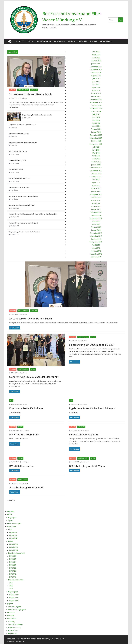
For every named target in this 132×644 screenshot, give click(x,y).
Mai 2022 (96, 180)
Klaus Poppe (23, 98)
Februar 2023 (96, 162)
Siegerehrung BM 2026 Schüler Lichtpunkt (37, 115)
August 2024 (96, 111)
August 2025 (96, 76)
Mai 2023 (96, 153)
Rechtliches (105, 42)
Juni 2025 (96, 82)
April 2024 (96, 123)
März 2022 (96, 186)
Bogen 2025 (14, 598)
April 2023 (96, 156)
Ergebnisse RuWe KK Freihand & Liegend (23, 143)
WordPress (21, 641)
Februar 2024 (96, 129)
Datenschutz (13, 630)
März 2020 (96, 224)
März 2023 (96, 159)
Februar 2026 (96, 61)
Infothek (93, 42)
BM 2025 (13, 559)
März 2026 (96, 58)
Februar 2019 (96, 251)
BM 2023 (13, 565)
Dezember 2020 (96, 212)
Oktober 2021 (96, 197)
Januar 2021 (96, 209)
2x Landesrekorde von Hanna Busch (30, 94)
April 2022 (96, 183)
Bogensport (13, 592)
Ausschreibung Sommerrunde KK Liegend (23, 223)
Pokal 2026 (14, 544)
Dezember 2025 (96, 67)
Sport (10, 520)
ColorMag (11, 641)
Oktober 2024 (96, 105)
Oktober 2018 (96, 257)
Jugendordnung (14, 627)
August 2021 (96, 200)
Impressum (13, 633)
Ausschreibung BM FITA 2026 (19, 187)
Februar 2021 (96, 206)
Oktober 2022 (96, 174)
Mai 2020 (96, 221)
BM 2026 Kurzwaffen (16, 169)
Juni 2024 (96, 117)
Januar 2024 (96, 132)
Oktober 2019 (96, 239)
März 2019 (96, 248)
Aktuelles (19, 42)
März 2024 (96, 126)
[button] (32, 42)
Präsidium (83, 42)
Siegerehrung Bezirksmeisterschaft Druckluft (24, 232)
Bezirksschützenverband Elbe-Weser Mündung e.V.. (36, 639)
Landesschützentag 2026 (17, 160)
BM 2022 (13, 568)
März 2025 (96, 90)
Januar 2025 (96, 96)
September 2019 (96, 242)
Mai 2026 (96, 52)
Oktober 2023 (96, 141)
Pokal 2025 (14, 547)
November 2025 (96, 70)
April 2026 (96, 55)
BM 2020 (13, 571)
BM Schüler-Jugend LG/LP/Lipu (19, 178)
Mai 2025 (96, 85)
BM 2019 (13, 574)
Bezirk (29, 42)
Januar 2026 (96, 64)
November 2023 (96, 138)
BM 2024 (13, 562)
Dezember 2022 (96, 168)
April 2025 (96, 88)
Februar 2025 (96, 93)
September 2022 (96, 177)
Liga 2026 (13, 532)
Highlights (34, 90)
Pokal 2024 (14, 550)
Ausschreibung (23, 480)
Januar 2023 (96, 165)
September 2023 (96, 144)
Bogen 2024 (14, 595)
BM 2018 (13, 577)
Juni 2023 (96, 150)
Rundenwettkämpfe (16, 580)
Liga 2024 (13, 538)
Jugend (71, 42)
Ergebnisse (58, 42)
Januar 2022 (96, 192)
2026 (11, 401)
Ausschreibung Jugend (17, 610)
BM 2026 (33, 369)
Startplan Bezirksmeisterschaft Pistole (22, 205)
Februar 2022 (96, 189)
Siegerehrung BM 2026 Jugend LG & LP (22, 125)
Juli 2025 (96, 79)
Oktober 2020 (96, 215)
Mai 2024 (96, 120)
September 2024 (96, 108)
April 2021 (96, 203)
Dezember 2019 (96, 233)
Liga (10, 529)
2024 (11, 589)
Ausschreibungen (44, 42)
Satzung (11, 622)
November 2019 (96, 236)
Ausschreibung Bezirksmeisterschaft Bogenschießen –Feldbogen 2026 (33, 214)
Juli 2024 (96, 114)
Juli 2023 (96, 147)
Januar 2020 (96, 230)
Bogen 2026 (14, 601)
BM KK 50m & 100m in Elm (18, 151)
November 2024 (96, 102)
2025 (11, 586)
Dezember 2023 (96, 135)
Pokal (10, 541)
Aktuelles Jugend (23, 90)
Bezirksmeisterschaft (16, 553)
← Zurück (11, 500)
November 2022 (96, 171)
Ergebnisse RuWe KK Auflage (19, 134)
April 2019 (96, 245)
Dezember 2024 (96, 99)
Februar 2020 (96, 227)
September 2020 (96, 218)
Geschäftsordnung (15, 624)
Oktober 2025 (96, 73)
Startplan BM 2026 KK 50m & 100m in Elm (23, 196)
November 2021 (96, 195)
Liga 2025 (13, 535)
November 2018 (96, 254)
